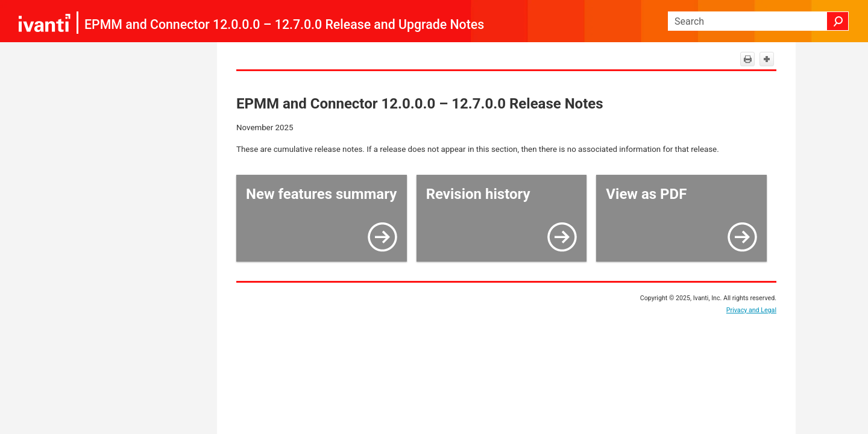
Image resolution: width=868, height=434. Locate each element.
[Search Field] (758, 21)
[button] (838, 21)
